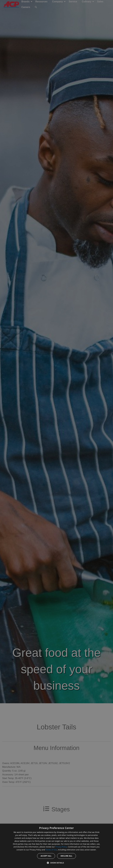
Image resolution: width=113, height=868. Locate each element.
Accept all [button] (46, 856)
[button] (56, 863)
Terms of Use (51, 850)
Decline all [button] (67, 856)
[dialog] (56, 846)
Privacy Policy (61, 847)
